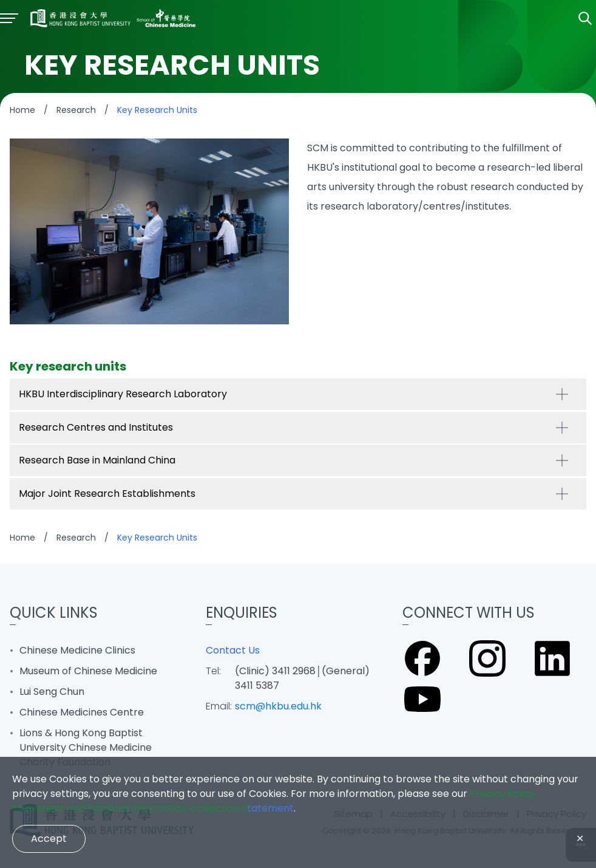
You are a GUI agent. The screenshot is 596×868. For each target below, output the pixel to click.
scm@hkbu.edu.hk (278, 706)
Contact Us (233, 650)
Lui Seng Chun (52, 692)
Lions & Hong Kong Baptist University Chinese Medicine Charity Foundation (86, 747)
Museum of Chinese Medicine (88, 671)
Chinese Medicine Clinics (77, 650)
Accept (49, 839)
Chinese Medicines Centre (82, 712)
